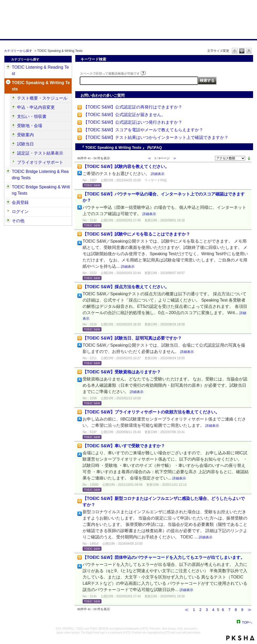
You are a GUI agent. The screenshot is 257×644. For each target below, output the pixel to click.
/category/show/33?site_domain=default (8, 172)
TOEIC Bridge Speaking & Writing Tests (41, 190)
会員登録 (20, 202)
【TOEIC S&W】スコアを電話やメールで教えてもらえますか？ (143, 130)
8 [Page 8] (236, 610)
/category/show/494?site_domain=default (13, 144)
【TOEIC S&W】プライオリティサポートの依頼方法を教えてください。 (151, 412)
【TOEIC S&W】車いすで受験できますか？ (124, 446)
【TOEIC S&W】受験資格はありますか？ (122, 372)
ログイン (20, 212)
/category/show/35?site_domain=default (8, 221)
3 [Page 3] (207, 610)
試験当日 (25, 144)
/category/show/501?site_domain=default (13, 153)
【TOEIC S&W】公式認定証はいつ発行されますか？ (133, 122)
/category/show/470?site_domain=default (13, 98)
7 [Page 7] (229, 610)
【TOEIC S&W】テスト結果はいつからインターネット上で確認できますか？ (156, 137)
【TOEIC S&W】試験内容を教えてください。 (126, 167)
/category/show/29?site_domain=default (8, 203)
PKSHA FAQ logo (240, 638)
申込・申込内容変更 (36, 107)
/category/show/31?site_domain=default (8, 67)
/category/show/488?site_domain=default (13, 126)
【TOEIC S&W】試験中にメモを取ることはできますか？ (136, 234)
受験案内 (25, 135)
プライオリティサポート (40, 162)
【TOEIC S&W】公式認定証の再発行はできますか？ (133, 107)
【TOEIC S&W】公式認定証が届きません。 (125, 115)
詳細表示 (158, 174)
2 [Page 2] (200, 610)
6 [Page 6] (223, 610)
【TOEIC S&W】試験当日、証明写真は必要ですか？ (132, 338)
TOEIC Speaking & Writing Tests (41, 86)
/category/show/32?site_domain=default (8, 83)
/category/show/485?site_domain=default (13, 117)
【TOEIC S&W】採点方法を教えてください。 (126, 287)
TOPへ (247, 622)
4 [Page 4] (213, 610)
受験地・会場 (30, 126)
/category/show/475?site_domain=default (13, 107)
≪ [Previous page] (187, 610)
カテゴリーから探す (18, 51)
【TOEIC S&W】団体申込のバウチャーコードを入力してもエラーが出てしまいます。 (164, 557)
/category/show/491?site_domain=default (13, 135)
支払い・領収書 (32, 116)
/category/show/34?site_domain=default (8, 187)
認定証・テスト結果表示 (40, 153)
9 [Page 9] (242, 610)
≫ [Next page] (250, 610)
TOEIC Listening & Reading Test (40, 70)
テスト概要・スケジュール (42, 98)
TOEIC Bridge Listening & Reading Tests (40, 175)
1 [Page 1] (194, 610)
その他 (18, 221)
